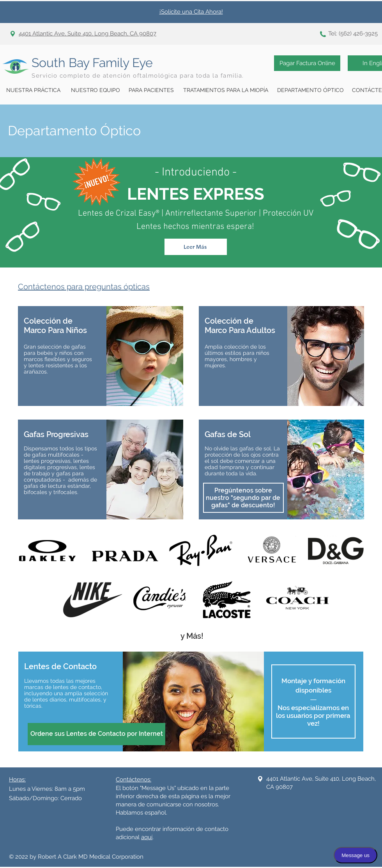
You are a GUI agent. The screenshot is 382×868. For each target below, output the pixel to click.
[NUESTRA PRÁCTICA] (33, 90)
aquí (147, 837)
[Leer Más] (196, 247)
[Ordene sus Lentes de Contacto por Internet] (96, 734)
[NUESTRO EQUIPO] (95, 90)
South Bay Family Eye (92, 63)
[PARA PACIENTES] (151, 90)
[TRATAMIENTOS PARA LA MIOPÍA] (226, 90)
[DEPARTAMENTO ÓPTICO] (310, 90)
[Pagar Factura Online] (307, 63)
